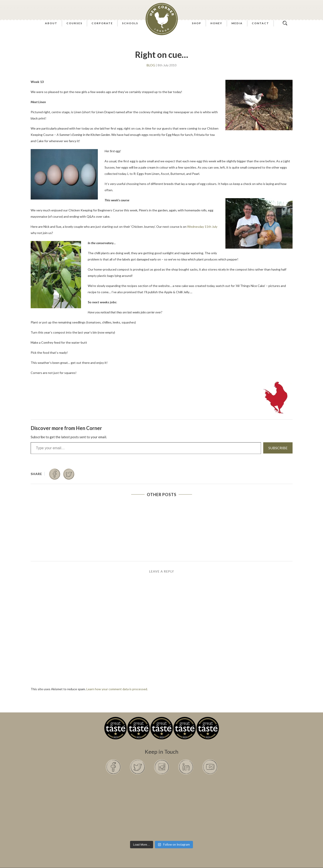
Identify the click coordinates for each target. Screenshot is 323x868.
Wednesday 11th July (202, 227)
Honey (216, 23)
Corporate (102, 23)
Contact (260, 23)
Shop (197, 23)
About (51, 23)
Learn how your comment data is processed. (117, 689)
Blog (151, 65)
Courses (74, 23)
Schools (130, 23)
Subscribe (278, 448)
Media (237, 23)
